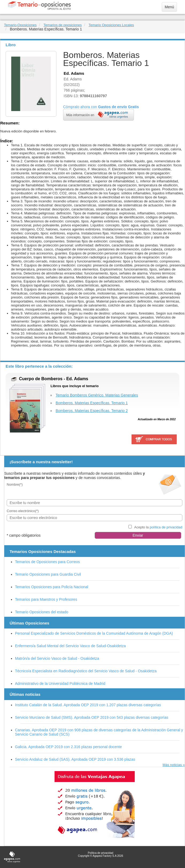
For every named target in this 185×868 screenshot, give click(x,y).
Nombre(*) (15, 484)
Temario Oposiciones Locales (111, 25)
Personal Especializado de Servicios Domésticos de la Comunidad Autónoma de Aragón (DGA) (94, 633)
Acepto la (158, 527)
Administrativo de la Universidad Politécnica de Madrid (60, 684)
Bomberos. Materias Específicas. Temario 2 (92, 411)
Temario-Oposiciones (20, 25)
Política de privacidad (100, 853)
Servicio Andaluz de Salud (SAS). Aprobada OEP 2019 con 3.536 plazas (75, 759)
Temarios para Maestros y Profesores (46, 599)
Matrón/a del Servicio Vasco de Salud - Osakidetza (57, 658)
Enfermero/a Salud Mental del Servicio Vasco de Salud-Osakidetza (70, 646)
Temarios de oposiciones (63, 25)
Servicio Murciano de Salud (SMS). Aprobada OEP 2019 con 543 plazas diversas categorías (92, 717)
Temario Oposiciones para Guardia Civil (48, 574)
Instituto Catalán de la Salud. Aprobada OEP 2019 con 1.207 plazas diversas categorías (88, 705)
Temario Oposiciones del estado (42, 612)
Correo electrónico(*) (23, 511)
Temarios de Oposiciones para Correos (47, 562)
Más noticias (172, 765)
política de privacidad (166, 527)
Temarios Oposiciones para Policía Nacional (52, 587)
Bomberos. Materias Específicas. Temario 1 (92, 403)
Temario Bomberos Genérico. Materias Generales (97, 395)
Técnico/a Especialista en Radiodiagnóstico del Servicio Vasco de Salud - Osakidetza (86, 671)
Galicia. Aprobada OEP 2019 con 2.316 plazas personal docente (68, 747)
